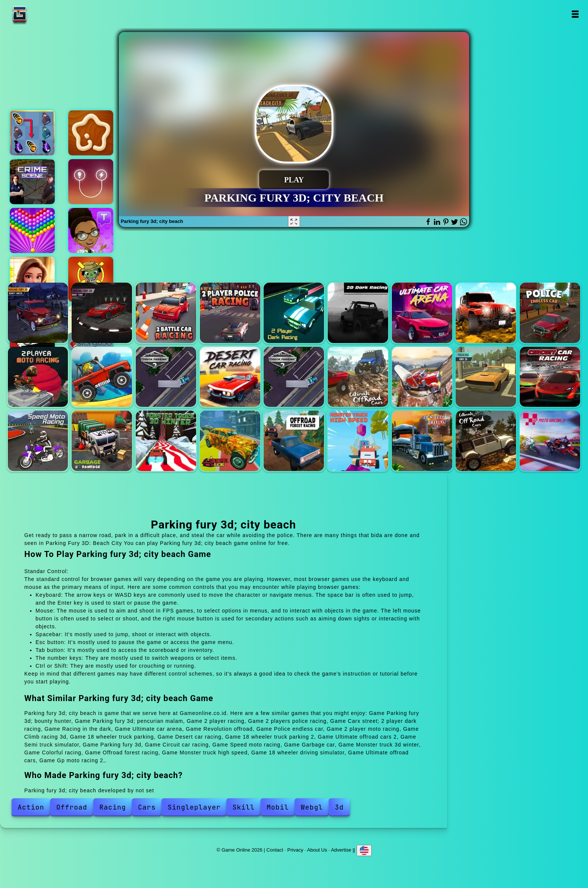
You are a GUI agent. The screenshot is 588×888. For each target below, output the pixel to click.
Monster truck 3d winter (166, 441)
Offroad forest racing (294, 441)
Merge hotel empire (32, 279)
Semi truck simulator (422, 377)
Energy (91, 182)
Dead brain (91, 279)
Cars (147, 807)
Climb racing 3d (102, 377)
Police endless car (550, 313)
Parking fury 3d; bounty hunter (38, 313)
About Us (317, 850)
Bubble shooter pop (32, 230)
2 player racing (166, 313)
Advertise (341, 850)
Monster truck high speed (358, 441)
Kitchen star (91, 133)
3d (339, 807)
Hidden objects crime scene (32, 182)
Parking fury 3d (486, 377)
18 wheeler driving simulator (422, 441)
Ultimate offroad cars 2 (358, 377)
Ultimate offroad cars (486, 441)
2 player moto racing (38, 377)
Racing (113, 807)
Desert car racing (230, 377)
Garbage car (102, 441)
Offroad (72, 807)
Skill (244, 807)
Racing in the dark (358, 313)
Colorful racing (230, 441)
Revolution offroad (486, 313)
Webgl (312, 807)
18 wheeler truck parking (166, 377)
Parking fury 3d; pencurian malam (102, 313)
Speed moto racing (38, 441)
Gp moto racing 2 (550, 441)
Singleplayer (194, 807)
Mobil (278, 807)
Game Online (43, 14)
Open (575, 14)
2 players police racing (230, 313)
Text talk (91, 230)
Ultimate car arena (422, 313)
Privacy (295, 850)
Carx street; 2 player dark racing (294, 313)
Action (31, 807)
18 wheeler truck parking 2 (294, 377)
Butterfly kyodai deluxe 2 (32, 133)
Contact (275, 850)
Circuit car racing (550, 377)
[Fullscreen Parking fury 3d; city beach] (294, 221)
